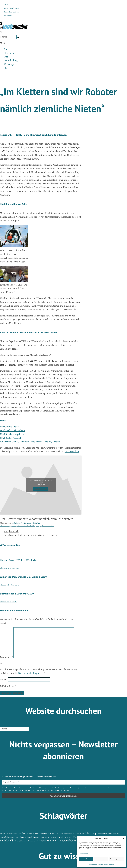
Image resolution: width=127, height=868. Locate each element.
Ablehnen (101, 859)
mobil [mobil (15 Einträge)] (71, 837)
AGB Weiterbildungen (11, 8)
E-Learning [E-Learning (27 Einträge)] (91, 833)
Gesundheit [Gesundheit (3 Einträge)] (17, 837)
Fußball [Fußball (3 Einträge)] (115, 834)
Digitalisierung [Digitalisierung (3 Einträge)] (68, 834)
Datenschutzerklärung (103, 864)
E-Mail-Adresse (8, 686)
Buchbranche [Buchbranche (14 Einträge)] (23, 833)
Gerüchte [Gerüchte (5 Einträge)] (12, 837)
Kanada (27, 523)
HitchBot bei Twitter (10, 427)
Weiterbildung (11, 60)
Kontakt (7, 4)
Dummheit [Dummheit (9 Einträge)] (76, 833)
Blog (6, 68)
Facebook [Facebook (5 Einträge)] (110, 834)
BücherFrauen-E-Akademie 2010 (17, 594)
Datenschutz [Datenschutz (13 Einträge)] (50, 833)
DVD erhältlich (72, 452)
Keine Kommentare (48, 526)
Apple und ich (11, 531)
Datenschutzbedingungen (31, 673)
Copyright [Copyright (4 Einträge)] (42, 834)
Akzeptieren (86, 859)
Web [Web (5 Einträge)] (53, 841)
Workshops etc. (11, 64)
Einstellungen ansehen (117, 859)
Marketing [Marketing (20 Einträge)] (63, 837)
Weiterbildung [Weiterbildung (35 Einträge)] (70, 841)
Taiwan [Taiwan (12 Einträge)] (43, 841)
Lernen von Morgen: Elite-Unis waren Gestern (23, 577)
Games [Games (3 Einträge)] (118, 834)
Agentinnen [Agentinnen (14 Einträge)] (5, 833)
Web (6, 57)
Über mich (9, 53)
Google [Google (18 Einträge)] (23, 837)
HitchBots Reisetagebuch (12, 434)
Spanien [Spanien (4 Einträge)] (34, 841)
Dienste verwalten (84, 853)
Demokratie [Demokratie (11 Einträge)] (60, 833)
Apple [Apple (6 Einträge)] (12, 833)
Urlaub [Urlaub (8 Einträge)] (49, 841)
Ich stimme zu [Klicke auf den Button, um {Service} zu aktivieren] (41, 489)
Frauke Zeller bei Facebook (13, 430)
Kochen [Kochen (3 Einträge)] (57, 837)
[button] (123, 838)
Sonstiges (39, 526)
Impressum (112, 864)
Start (6, 49)
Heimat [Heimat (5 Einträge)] (42, 837)
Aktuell (29, 526)
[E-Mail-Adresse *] (63, 782)
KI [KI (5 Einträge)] (54, 837)
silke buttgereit (5, 526)
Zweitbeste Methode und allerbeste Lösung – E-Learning (31, 535)
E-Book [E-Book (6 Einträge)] (82, 833)
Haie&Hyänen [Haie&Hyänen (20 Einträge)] (33, 837)
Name (4, 680)
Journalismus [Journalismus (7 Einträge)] (49, 837)
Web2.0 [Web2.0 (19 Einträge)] (58, 841)
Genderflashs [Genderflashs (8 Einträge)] (4, 837)
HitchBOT (17, 523)
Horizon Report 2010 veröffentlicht (18, 560)
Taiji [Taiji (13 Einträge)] (38, 841)
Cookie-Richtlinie (93, 864)
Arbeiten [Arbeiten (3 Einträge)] (16, 834)
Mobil (33, 526)
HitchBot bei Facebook (11, 438)
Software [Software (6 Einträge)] (29, 841)
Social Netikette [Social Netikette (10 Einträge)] (20, 841)
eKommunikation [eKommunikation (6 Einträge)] (102, 833)
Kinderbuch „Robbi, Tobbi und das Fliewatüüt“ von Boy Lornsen (30, 442)
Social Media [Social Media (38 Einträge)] (7, 841)
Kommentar (7, 657)
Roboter (36, 523)
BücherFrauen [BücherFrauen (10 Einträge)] (34, 833)
